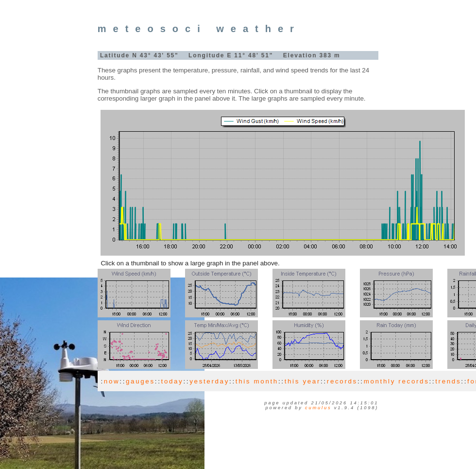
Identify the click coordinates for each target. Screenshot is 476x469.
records (342, 381)
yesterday (209, 381)
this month (257, 381)
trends (448, 381)
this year (303, 381)
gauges (140, 381)
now (112, 381)
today (172, 381)
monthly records (397, 381)
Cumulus (318, 408)
